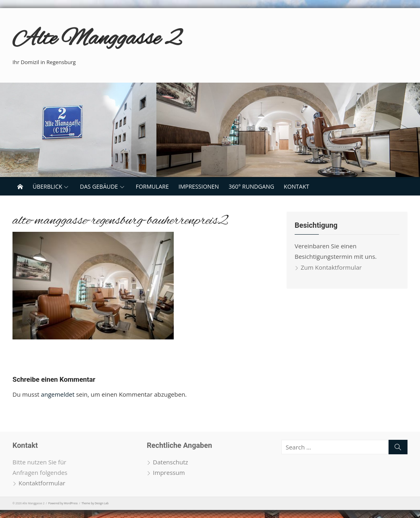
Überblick (47, 186)
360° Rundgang (251, 186)
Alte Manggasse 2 (97, 39)
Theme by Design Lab (95, 503)
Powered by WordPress (63, 503)
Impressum (169, 472)
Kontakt (296, 186)
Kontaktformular (42, 483)
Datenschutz (170, 462)
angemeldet (58, 394)
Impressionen (199, 186)
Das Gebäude (99, 186)
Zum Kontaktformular (331, 267)
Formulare (152, 186)
